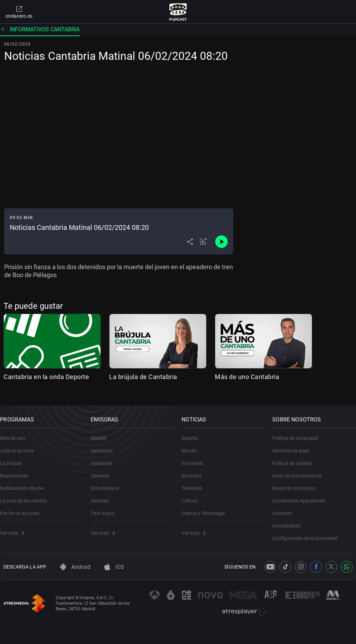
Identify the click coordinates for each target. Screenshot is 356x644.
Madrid (102, 433)
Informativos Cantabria (40, 29)
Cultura (193, 496)
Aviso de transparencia (300, 470)
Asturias (103, 496)
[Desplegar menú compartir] (190, 242)
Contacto (286, 508)
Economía (196, 458)
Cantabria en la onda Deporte (46, 377)
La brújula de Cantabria (143, 377)
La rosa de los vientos (27, 496)
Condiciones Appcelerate (302, 496)
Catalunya (105, 445)
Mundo (193, 445)
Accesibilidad (290, 521)
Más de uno (16, 433)
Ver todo (16, 528)
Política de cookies (296, 458)
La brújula (14, 458)
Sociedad (195, 470)
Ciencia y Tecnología (207, 508)
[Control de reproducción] (221, 242)
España (193, 433)
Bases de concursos (297, 483)
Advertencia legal (294, 445)
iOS (114, 567)
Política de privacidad (299, 433)
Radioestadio (18, 470)
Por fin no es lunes (23, 508)
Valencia (103, 470)
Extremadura (108, 483)
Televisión (195, 483)
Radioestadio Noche (25, 483)
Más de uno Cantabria (247, 377)
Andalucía (105, 458)
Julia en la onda (20, 445)
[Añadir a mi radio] (203, 242)
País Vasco (106, 508)
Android (75, 567)
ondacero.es (19, 12)
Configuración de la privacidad (308, 533)
